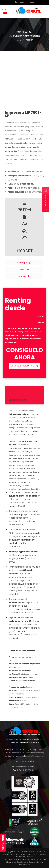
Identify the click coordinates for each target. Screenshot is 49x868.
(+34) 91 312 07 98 (25, 770)
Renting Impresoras (13, 750)
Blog (29, 761)
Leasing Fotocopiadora (35, 756)
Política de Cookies (24, 857)
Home (19, 40)
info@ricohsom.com (25, 767)
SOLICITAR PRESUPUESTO (24, 366)
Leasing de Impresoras (14, 756)
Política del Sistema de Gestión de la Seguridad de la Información (26, 862)
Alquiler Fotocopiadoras (33, 753)
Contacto (36, 761)
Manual (24, 276)
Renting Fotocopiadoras (33, 750)
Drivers (24, 269)
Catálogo (24, 263)
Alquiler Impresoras (13, 753)
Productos (13, 761)
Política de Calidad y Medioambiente (20, 859)
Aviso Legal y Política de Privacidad (31, 854)
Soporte (22, 761)
